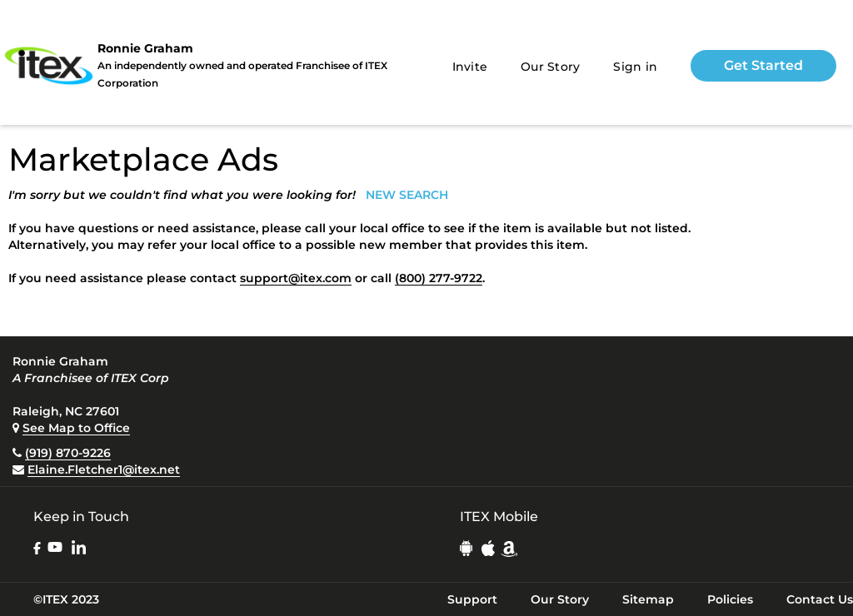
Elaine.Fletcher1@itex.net (104, 469)
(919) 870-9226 (68, 453)
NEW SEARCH (407, 195)
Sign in (635, 67)
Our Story (550, 67)
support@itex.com (296, 278)
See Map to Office (76, 428)
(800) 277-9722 (439, 278)
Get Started (763, 65)
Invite (470, 67)
